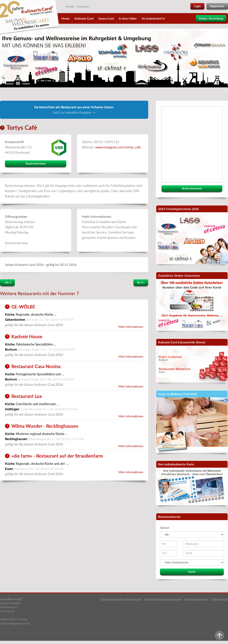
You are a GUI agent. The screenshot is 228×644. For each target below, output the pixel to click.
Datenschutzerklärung (196, 599)
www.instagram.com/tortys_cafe (118, 147)
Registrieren (217, 6)
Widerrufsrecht (220, 599)
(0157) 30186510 (52, 469)
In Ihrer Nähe (128, 18)
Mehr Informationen (131, 327)
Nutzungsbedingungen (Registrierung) (121, 599)
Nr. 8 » (141, 282)
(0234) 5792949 (64, 349)
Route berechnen (36, 164)
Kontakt (70, 6)
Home (65, 18)
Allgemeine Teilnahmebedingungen (163, 599)
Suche (192, 572)
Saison (165, 528)
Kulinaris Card (84, 18)
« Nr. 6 (7, 282)
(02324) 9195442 (66, 409)
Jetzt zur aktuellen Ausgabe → (74, 112)
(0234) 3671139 (63, 379)
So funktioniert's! (153, 18)
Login (197, 6)
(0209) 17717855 (62, 320)
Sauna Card (106, 18)
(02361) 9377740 (73, 439)
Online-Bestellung (211, 18)
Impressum (83, 6)
